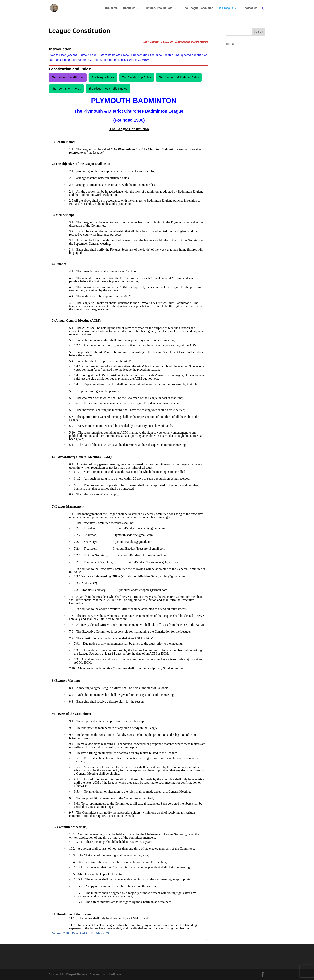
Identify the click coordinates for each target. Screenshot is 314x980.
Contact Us (250, 8)
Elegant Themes (76, 974)
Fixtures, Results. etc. (159, 8)
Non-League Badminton (198, 8)
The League (226, 8)
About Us (129, 8)
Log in (230, 44)
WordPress (114, 974)
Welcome (111, 8)
